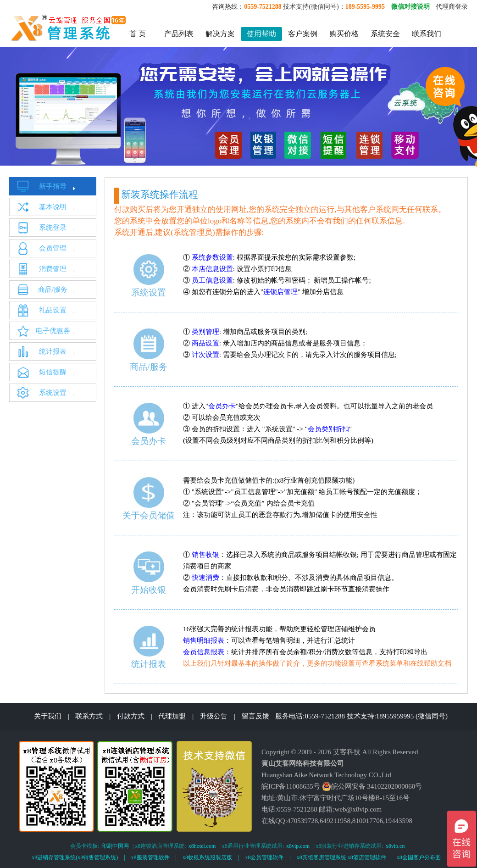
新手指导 (53, 186)
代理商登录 (452, 7)
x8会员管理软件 (264, 857)
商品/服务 (53, 289)
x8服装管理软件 (150, 857)
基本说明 (53, 207)
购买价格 (344, 34)
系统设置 (53, 393)
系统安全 (385, 34)
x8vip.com (298, 846)
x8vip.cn (395, 846)
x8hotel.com (202, 846)
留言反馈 (255, 716)
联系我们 (427, 34)
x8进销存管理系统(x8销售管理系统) (75, 857)
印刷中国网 (115, 846)
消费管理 (53, 269)
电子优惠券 (53, 331)
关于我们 (48, 716)
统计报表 (53, 351)
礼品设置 (53, 310)
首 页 (138, 34)
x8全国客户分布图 (419, 857)
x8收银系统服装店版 (207, 857)
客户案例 (303, 34)
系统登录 (53, 228)
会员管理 (53, 248)
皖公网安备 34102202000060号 (372, 786)
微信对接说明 (410, 7)
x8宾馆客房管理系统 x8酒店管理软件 (341, 857)
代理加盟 (172, 716)
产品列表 (179, 34)
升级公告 (214, 716)
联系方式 (89, 716)
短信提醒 (53, 372)
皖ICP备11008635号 (291, 786)
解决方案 (220, 34)
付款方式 (131, 716)
